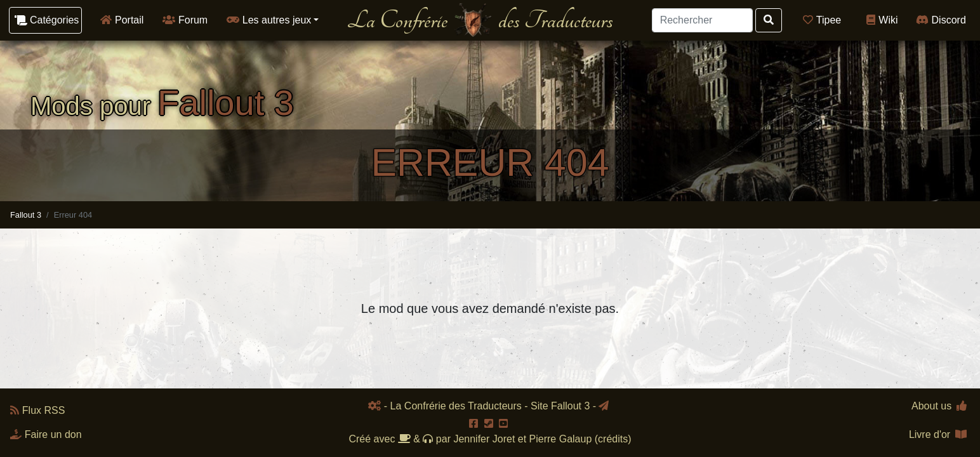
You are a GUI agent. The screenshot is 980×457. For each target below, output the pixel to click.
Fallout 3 (26, 215)
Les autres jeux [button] (269, 20)
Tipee (822, 20)
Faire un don (46, 434)
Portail (122, 20)
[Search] (702, 20)
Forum (185, 20)
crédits (613, 439)
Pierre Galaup (561, 439)
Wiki (882, 20)
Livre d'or (938, 434)
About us (939, 406)
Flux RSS (37, 410)
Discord (941, 20)
